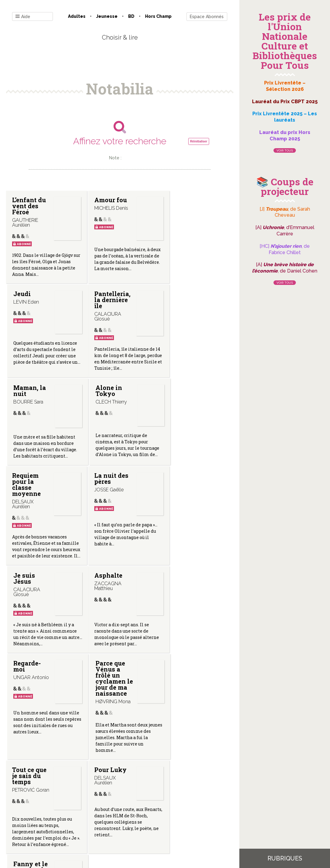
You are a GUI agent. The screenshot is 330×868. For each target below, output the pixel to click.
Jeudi (173, 200)
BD (131, 16)
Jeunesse (107, 16)
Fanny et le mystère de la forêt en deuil (180, 661)
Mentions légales (133, 807)
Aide (23, 17)
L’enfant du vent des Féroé (27, 206)
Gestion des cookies (178, 807)
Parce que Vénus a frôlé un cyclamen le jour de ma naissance (180, 553)
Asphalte (26, 535)
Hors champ (158, 16)
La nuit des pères (102, 431)
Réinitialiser (199, 141)
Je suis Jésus (175, 431)
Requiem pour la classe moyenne (26, 437)
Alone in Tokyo (177, 297)
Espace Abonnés (207, 17)
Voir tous (285, 150)
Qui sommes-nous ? (88, 807)
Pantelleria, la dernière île (34, 348)
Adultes (77, 16)
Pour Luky (104, 652)
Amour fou (98, 203)
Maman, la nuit (100, 297)
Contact (51, 807)
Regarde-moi (102, 538)
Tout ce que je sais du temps (28, 658)
